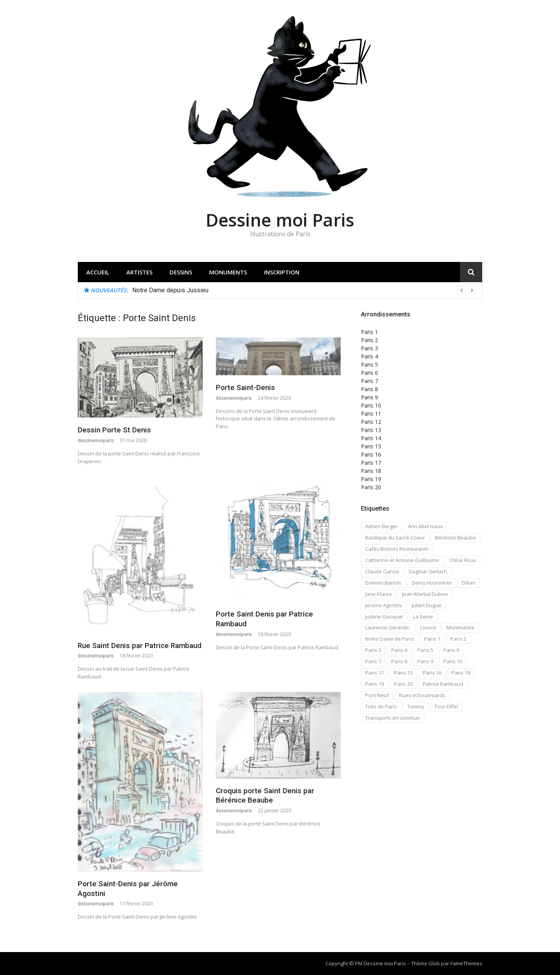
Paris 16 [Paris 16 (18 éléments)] (432, 673)
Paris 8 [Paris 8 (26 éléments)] (399, 661)
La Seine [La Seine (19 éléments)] (423, 617)
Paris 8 (369, 389)
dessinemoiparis (96, 440)
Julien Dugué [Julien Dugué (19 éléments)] (427, 605)
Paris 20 (371, 487)
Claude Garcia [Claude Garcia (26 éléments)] (382, 571)
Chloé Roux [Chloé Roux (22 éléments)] (463, 560)
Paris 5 (369, 365)
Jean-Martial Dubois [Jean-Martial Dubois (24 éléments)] (425, 594)
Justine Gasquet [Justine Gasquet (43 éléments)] (384, 617)
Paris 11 (371, 414)
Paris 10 (371, 405)
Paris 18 (371, 471)
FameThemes (466, 963)
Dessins (181, 272)
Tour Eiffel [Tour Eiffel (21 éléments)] (446, 706)
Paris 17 (371, 463)
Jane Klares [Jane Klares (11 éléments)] (379, 594)
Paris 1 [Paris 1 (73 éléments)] (432, 639)
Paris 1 (369, 332)
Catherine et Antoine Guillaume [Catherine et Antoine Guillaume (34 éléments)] (402, 560)
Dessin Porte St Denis (114, 430)
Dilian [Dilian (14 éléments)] (469, 583)
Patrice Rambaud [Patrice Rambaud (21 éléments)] (443, 684)
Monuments (228, 272)
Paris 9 (369, 397)
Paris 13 (371, 430)
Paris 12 (371, 422)
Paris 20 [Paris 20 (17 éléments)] (403, 684)
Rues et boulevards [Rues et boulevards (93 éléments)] (422, 695)
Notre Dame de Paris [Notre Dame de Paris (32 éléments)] (390, 639)
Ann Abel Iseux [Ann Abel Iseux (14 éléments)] (425, 526)
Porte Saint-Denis (245, 387)
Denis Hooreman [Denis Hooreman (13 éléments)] (432, 583)
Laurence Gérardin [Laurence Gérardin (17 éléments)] (388, 627)
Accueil (98, 272)
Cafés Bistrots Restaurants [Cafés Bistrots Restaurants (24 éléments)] (397, 549)
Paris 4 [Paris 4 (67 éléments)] (399, 650)
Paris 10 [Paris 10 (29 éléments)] (453, 661)
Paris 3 (369, 348)
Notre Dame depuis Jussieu (170, 290)
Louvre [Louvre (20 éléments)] (428, 627)
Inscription (282, 272)
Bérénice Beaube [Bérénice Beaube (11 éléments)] (456, 538)
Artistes (139, 272)
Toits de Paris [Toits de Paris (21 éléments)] (381, 706)
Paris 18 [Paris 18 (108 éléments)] (461, 673)
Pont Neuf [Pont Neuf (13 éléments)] (377, 695)
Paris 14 (371, 438)
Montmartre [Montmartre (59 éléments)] (460, 627)
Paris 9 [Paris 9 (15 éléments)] (425, 661)
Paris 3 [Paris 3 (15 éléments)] (373, 650)
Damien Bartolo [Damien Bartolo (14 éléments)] (383, 583)
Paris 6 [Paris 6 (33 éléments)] (451, 650)
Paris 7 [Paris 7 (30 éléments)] (373, 661)
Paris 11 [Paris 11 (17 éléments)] (374, 673)
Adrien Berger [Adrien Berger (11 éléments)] (381, 526)
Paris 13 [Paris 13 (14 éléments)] (403, 673)
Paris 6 (369, 373)
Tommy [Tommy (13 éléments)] (416, 706)
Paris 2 (369, 340)
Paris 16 (371, 454)
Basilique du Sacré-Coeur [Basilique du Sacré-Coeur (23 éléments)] (395, 538)
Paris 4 (369, 356)
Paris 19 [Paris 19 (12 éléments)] (374, 684)
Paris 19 (371, 479)
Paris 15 (371, 446)
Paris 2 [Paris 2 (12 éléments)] (458, 639)
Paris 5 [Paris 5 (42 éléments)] (425, 650)
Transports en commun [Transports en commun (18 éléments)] (393, 718)
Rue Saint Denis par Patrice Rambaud (140, 646)
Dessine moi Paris (280, 220)
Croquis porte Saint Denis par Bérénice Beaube (265, 796)
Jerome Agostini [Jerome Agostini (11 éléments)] (383, 605)
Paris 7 (369, 381)
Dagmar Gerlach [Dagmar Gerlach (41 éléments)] (428, 571)
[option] (304, 290)
